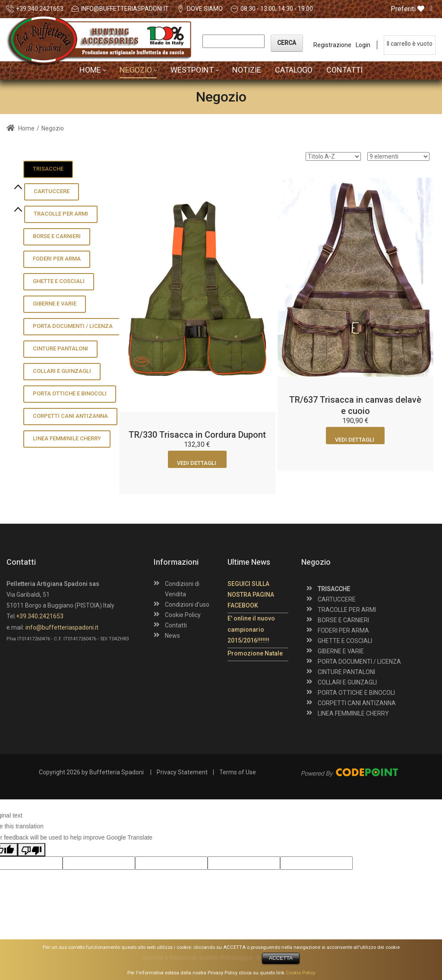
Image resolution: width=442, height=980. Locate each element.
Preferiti (407, 9)
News (172, 636)
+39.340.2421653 (40, 9)
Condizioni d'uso (187, 605)
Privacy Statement (182, 772)
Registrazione (332, 45)
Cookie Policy (183, 615)
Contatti (176, 625)
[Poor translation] (32, 850)
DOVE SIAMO (205, 9)
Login (363, 45)
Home (21, 128)
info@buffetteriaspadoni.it (125, 9)
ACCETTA (281, 958)
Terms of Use (238, 772)
